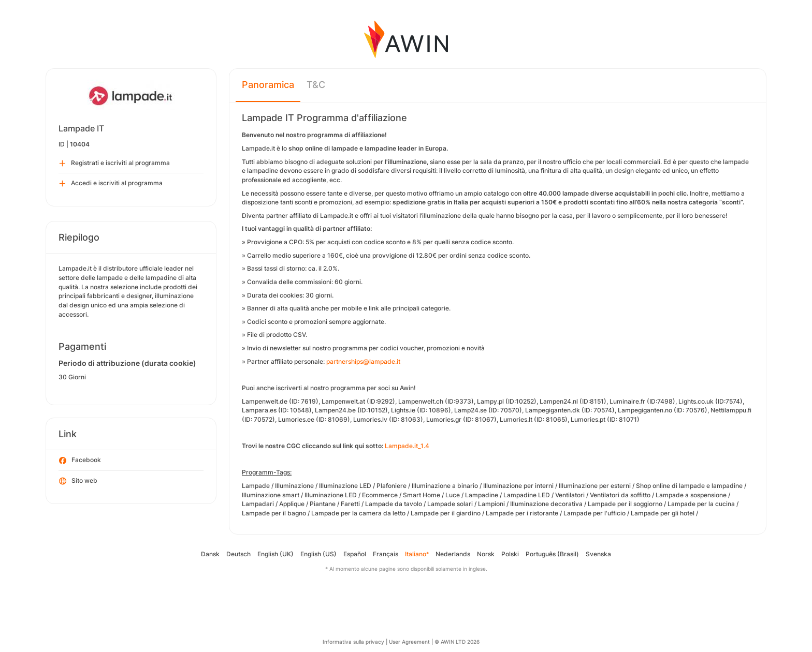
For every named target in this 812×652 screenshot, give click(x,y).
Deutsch (238, 554)
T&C (316, 85)
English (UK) (275, 554)
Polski (510, 554)
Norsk (486, 554)
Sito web (78, 481)
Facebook (80, 461)
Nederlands (453, 554)
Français (386, 554)
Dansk (210, 554)
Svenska (598, 554)
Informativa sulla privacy (353, 642)
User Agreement (409, 642)
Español (355, 554)
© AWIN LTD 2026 (457, 642)
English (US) (318, 554)
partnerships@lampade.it (363, 361)
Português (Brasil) (552, 554)
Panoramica (268, 85)
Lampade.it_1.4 (407, 446)
